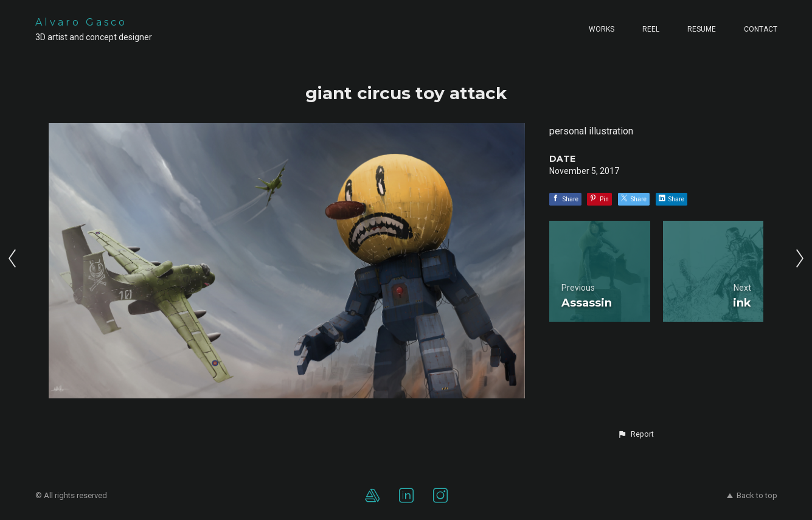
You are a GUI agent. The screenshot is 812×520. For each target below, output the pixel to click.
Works (602, 29)
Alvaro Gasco (81, 22)
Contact (761, 29)
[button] (636, 434)
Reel (651, 29)
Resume (702, 29)
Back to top (752, 495)
